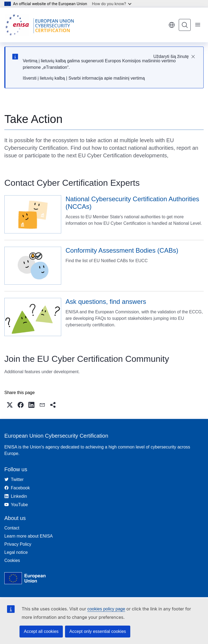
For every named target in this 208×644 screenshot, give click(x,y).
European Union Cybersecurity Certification (56, 436)
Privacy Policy (18, 544)
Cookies (12, 560)
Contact (12, 528)
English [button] (172, 25)
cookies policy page (106, 609)
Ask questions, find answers (106, 302)
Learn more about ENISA (29, 536)
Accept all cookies (41, 631)
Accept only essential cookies (98, 631)
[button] (10, 405)
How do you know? (112, 4)
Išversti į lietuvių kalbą (44, 78)
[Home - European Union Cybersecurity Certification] (41, 25)
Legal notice (16, 552)
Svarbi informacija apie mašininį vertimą (107, 78)
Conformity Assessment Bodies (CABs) (122, 250)
